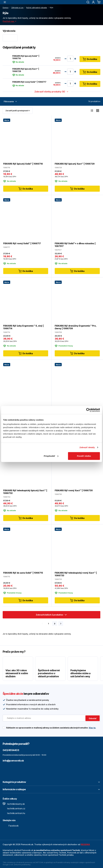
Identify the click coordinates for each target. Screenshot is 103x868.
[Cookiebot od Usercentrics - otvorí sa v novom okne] (88, 410)
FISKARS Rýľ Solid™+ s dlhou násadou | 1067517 (75, 245)
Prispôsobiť (51, 456)
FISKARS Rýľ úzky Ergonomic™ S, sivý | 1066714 (23, 327)
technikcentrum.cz (14, 808)
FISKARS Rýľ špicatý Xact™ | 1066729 (26, 70)
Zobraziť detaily (87, 447)
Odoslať (93, 718)
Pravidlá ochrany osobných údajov (70, 862)
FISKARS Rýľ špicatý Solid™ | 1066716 (26, 57)
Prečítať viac (10, 21)
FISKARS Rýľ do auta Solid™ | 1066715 (23, 573)
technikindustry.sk (14, 804)
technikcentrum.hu (14, 813)
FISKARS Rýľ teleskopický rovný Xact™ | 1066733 (76, 574)
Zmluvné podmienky (22, 865)
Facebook (11, 826)
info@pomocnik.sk (13, 761)
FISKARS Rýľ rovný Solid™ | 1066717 (29, 82)
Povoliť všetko (84, 456)
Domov (6, 8)
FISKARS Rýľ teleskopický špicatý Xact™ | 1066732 (25, 492)
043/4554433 (11, 750)
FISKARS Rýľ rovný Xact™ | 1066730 (74, 491)
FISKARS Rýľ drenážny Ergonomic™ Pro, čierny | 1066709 (76, 327)
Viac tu (92, 728)
